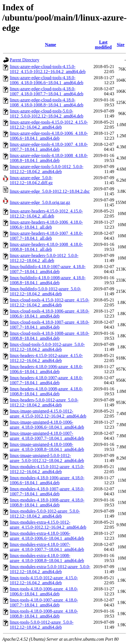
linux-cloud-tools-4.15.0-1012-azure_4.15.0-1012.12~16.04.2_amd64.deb (49, 302)
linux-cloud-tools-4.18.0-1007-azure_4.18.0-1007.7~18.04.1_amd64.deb (49, 325)
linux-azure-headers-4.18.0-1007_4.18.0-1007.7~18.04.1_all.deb (46, 236)
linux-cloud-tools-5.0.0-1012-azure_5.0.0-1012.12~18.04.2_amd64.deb (47, 347)
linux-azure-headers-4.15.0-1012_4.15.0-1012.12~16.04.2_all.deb (46, 214)
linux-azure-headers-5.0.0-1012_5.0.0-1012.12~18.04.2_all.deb (44, 258)
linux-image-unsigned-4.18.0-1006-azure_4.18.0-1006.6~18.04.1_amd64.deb (47, 425)
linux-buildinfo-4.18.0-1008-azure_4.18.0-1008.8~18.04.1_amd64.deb (48, 280)
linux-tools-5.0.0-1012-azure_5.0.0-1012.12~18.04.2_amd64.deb (42, 625)
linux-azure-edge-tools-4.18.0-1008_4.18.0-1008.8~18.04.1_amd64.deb (49, 158)
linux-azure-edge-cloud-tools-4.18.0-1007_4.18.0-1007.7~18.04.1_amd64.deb (47, 91)
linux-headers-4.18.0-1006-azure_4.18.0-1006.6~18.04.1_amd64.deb (46, 369)
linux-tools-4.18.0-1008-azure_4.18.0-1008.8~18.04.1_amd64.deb (44, 614)
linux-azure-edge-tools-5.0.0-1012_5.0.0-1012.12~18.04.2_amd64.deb (47, 169)
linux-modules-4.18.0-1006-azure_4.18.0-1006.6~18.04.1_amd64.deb (47, 480)
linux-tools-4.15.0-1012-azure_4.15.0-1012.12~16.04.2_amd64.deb (44, 580)
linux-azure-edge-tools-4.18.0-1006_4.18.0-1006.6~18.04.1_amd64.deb (49, 136)
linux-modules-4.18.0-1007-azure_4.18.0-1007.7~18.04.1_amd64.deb (47, 491)
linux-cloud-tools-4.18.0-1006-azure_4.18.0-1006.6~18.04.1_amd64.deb (49, 314)
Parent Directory (24, 60)
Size (121, 45)
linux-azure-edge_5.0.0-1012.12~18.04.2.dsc (50, 191)
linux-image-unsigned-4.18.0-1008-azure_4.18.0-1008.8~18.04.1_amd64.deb (47, 447)
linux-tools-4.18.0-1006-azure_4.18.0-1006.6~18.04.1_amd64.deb (44, 591)
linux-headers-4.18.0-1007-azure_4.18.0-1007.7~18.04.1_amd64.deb (46, 380)
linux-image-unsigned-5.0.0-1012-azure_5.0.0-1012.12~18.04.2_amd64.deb (47, 458)
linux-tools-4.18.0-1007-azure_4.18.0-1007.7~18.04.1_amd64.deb (44, 602)
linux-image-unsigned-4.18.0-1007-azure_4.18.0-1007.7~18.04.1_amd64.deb (47, 436)
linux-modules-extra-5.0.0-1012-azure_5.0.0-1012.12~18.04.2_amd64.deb (50, 569)
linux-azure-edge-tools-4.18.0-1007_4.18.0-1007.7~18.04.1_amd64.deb (49, 147)
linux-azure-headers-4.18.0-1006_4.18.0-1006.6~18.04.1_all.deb (46, 225)
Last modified (103, 45)
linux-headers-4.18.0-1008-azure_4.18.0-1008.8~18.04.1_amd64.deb (46, 391)
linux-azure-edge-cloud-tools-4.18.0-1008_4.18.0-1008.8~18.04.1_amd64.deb (47, 102)
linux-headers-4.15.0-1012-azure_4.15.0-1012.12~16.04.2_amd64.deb (46, 358)
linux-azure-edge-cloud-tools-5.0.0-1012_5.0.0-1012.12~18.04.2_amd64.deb (47, 113)
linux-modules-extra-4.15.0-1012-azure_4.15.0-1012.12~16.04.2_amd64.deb (48, 525)
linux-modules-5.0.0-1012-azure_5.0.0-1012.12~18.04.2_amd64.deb (45, 514)
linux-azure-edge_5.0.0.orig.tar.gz (40, 202)
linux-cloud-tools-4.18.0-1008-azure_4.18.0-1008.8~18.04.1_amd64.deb (49, 336)
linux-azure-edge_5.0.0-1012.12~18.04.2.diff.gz (31, 180)
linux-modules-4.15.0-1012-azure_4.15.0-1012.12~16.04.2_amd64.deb (47, 469)
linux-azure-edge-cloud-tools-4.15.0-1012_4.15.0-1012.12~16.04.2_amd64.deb (48, 69)
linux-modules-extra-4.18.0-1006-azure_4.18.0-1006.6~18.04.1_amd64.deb (47, 536)
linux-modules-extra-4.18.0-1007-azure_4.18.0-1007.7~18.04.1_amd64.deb (47, 547)
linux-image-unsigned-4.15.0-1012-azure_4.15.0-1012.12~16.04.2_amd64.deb (48, 414)
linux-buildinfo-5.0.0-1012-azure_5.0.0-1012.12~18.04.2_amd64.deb (45, 291)
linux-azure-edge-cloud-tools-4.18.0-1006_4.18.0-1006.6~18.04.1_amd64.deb (47, 80)
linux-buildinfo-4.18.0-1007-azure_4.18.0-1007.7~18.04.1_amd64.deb (48, 269)
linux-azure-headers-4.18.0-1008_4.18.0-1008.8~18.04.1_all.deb (46, 247)
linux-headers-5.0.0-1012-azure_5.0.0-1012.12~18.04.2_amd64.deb (44, 402)
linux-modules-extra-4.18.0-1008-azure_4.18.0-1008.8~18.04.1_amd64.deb (47, 558)
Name (51, 45)
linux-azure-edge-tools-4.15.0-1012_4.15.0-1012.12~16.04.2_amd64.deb (49, 125)
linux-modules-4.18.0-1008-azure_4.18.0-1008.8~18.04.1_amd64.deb (47, 502)
